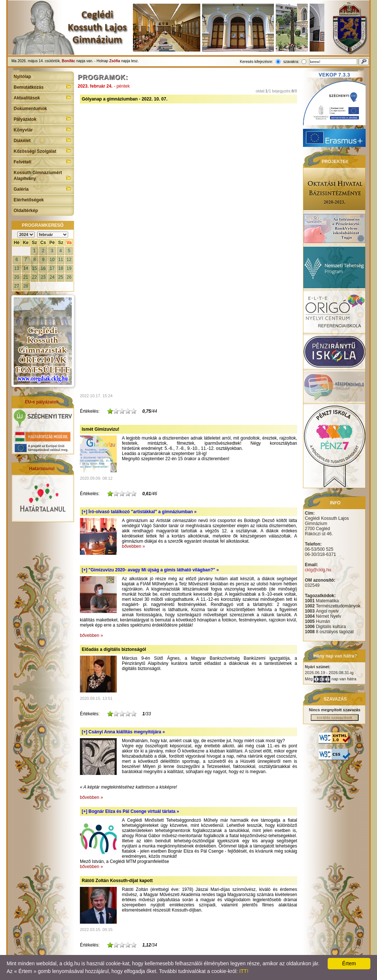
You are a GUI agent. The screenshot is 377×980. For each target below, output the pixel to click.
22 (34, 277)
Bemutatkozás (43, 87)
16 (43, 268)
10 (52, 260)
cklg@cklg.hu (318, 570)
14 (26, 268)
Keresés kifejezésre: (257, 62)
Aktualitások (43, 97)
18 (61, 268)
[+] (139, 512)
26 (69, 277)
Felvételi (43, 161)
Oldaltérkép (26, 211)
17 (52, 268)
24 (52, 277)
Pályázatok (43, 119)
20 (17, 277)
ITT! (244, 971)
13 (17, 268)
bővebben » (133, 546)
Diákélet (43, 140)
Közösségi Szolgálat (43, 151)
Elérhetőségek (29, 200)
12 (69, 260)
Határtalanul (42, 469)
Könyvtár (43, 129)
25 (61, 277)
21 (26, 277)
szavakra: (291, 62)
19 (69, 268)
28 (26, 286)
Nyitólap (22, 77)
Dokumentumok (30, 109)
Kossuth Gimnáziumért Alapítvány (43, 176)
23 (43, 277)
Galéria (43, 188)
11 (61, 260)
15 (34, 268)
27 (17, 286)
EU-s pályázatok (42, 402)
